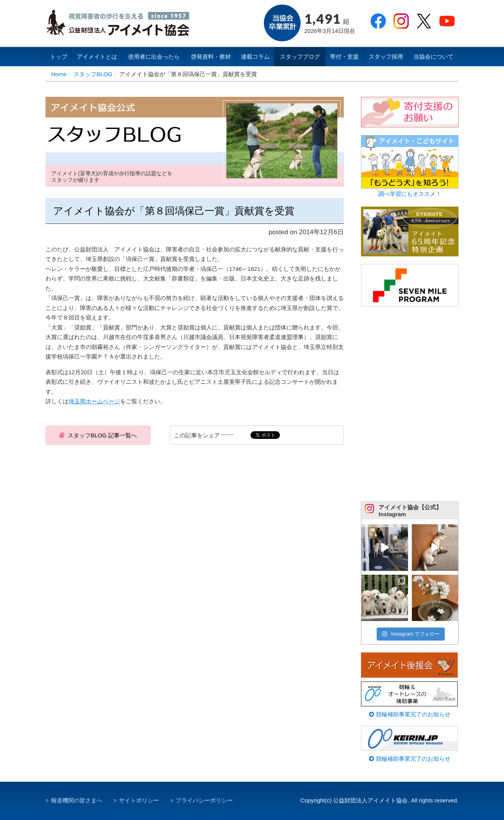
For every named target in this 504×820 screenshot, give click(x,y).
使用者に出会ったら (154, 56)
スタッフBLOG (93, 74)
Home (59, 74)
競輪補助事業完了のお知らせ (410, 714)
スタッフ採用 (386, 56)
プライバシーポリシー (204, 800)
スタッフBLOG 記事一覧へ (102, 435)
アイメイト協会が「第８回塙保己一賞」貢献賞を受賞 (174, 211)
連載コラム (255, 56)
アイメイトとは (97, 56)
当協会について (433, 56)
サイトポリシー (139, 800)
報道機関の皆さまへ (77, 800)
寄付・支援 (344, 56)
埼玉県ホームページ (94, 401)
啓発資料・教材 (211, 56)
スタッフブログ (300, 56)
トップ (59, 56)
